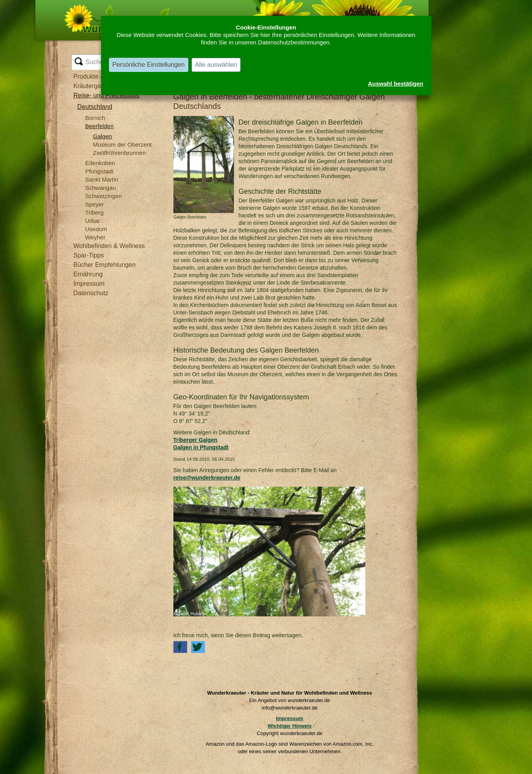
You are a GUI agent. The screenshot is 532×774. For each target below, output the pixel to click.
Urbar (93, 221)
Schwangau (101, 188)
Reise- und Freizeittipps (107, 95)
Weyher (95, 237)
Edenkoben (100, 163)
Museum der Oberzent (122, 144)
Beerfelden (100, 126)
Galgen (103, 136)
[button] (180, 647)
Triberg (95, 212)
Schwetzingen (104, 196)
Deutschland (95, 107)
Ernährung (88, 274)
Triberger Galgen (195, 440)
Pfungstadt (99, 171)
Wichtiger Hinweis (290, 726)
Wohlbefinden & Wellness (109, 246)
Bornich (95, 118)
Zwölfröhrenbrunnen (120, 153)
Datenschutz (91, 293)
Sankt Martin (102, 179)
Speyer (95, 204)
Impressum (89, 284)
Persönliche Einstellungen (149, 65)
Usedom (96, 229)
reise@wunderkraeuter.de (207, 478)
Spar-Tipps (89, 255)
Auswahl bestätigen (396, 84)
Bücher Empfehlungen (105, 265)
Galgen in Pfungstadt (201, 447)
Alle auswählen (216, 65)
